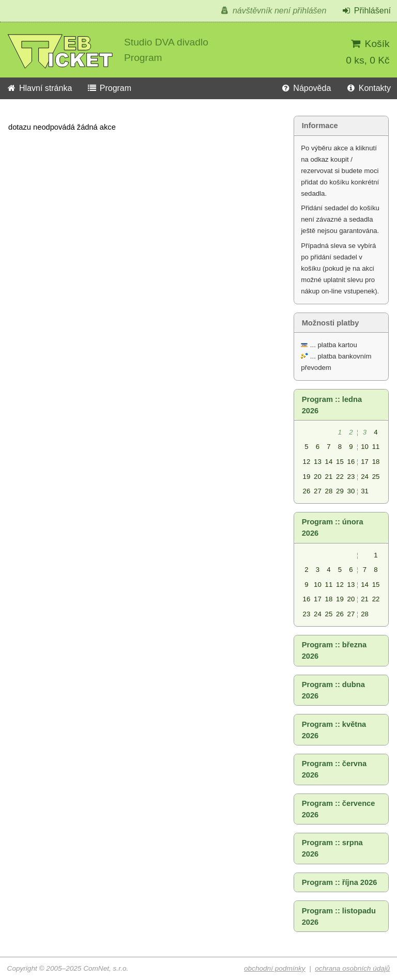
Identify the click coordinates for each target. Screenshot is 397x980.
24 (365, 477)
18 (376, 462)
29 (340, 491)
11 (376, 447)
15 (340, 462)
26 (307, 491)
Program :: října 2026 (340, 882)
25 (376, 477)
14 (329, 462)
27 (318, 491)
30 (351, 491)
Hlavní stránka (39, 88)
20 (318, 477)
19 (307, 477)
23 (351, 477)
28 (329, 491)
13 (318, 462)
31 (365, 491)
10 (365, 447)
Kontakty (368, 88)
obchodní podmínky (275, 968)
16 (351, 462)
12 (307, 462)
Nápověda (306, 88)
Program (109, 88)
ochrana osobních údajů (352, 968)
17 (365, 462)
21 (329, 477)
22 (340, 477)
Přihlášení (366, 11)
